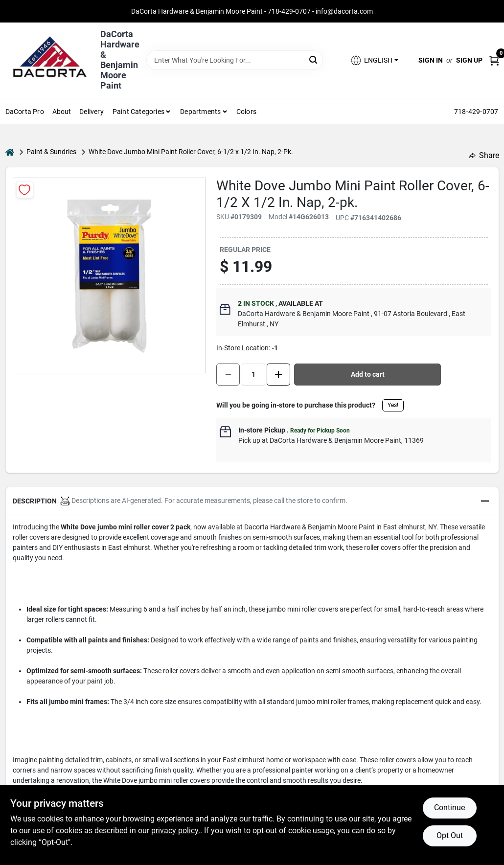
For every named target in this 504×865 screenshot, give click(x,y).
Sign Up (469, 60)
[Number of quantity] (253, 375)
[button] (374, 60)
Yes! (393, 405)
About (62, 112)
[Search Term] (235, 60)
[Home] (10, 152)
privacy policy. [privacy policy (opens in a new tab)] (176, 831)
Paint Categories (138, 112)
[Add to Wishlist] (25, 190)
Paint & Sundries (51, 152)
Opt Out (450, 835)
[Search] (314, 59)
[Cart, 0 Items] (494, 60)
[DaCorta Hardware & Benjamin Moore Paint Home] (49, 60)
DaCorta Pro (25, 112)
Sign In (431, 60)
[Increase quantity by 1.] (278, 375)
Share (484, 155)
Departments (200, 112)
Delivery (92, 112)
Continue (449, 808)
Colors (246, 112)
